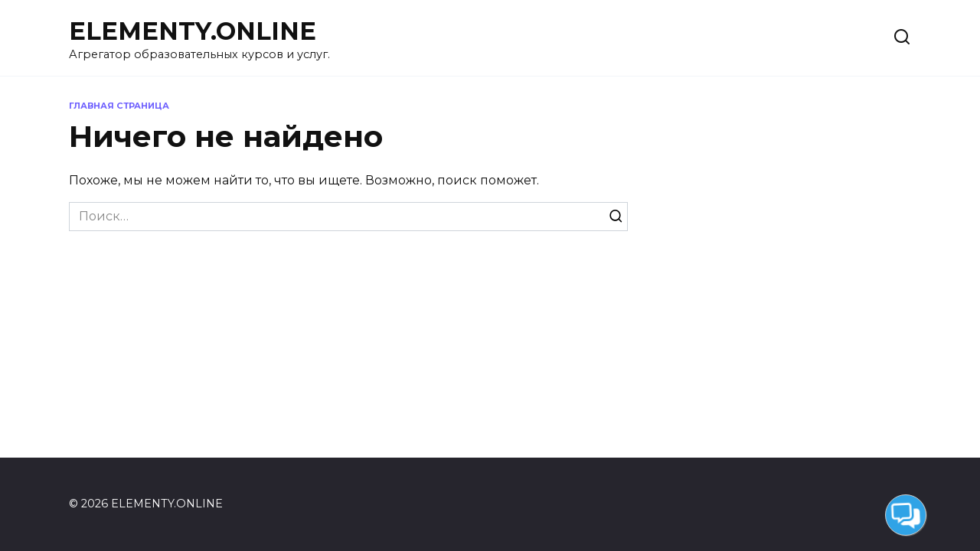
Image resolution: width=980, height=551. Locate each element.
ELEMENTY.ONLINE (193, 31)
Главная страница (119, 106)
